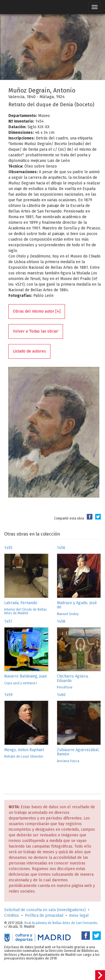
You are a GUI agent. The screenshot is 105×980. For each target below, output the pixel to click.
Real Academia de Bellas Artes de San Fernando (61, 923)
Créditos (12, 915)
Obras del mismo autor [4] (37, 311)
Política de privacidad (44, 915)
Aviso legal (79, 915)
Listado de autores (29, 351)
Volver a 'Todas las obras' (36, 331)
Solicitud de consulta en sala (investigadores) (45, 910)
